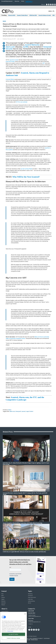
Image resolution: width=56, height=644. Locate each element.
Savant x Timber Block (22, 15)
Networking (30, 594)
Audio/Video (30, 599)
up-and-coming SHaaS (26, 169)
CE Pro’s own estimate (22, 102)
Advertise (17, 1)
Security (30, 603)
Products (3, 598)
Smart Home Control (32, 598)
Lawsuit (23, 411)
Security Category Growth (45, 15)
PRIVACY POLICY (34, 640)
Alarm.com (10, 47)
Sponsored (3, 603)
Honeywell (18, 411)
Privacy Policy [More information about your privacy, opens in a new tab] (10, 631)
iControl (31, 411)
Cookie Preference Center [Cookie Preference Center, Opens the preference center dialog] (13, 638)
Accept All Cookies (13, 634)
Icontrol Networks (32, 45)
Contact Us (31, 624)
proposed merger (10, 61)
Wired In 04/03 (12, 15)
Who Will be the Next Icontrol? (26, 177)
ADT (44, 63)
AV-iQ (23, 1)
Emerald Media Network (7, 1)
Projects (3, 599)
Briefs (3, 596)
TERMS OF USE (27, 640)
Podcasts (3, 605)
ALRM (26, 47)
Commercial (30, 596)
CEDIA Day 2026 (33, 15)
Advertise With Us (5, 611)
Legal (27, 411)
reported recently (14, 60)
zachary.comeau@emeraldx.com (35, 616)
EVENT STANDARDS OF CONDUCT (36, 638)
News (4, 21)
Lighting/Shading (31, 601)
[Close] (25, 614)
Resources (3, 601)
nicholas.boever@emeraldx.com (34, 622)
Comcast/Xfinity (10, 79)
